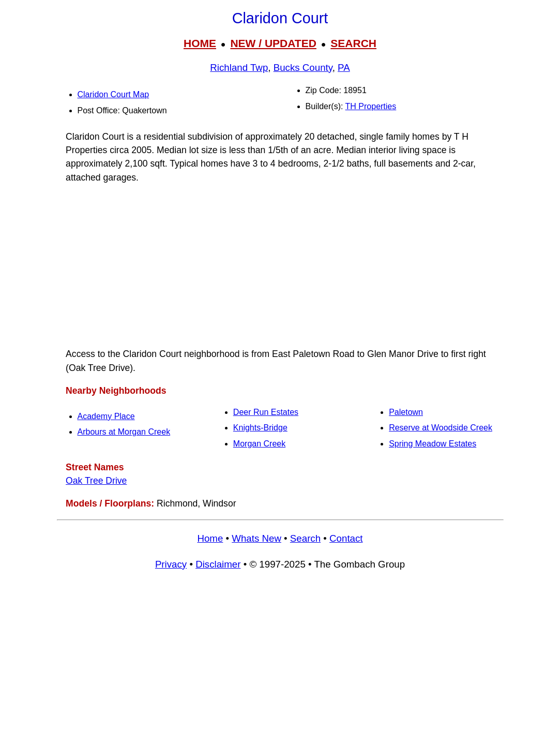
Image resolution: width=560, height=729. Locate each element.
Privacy (171, 564)
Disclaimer (218, 564)
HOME (200, 43)
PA (344, 68)
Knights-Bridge (260, 428)
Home (210, 538)
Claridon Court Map (113, 94)
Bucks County (303, 68)
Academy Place (106, 416)
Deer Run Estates (266, 412)
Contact (346, 538)
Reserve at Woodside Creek (441, 428)
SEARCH (353, 43)
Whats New (256, 538)
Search (305, 538)
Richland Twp (239, 68)
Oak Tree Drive (96, 481)
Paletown (406, 412)
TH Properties (371, 106)
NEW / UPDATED (273, 43)
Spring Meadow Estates (433, 444)
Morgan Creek (259, 444)
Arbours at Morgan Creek (124, 432)
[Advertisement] (280, 266)
